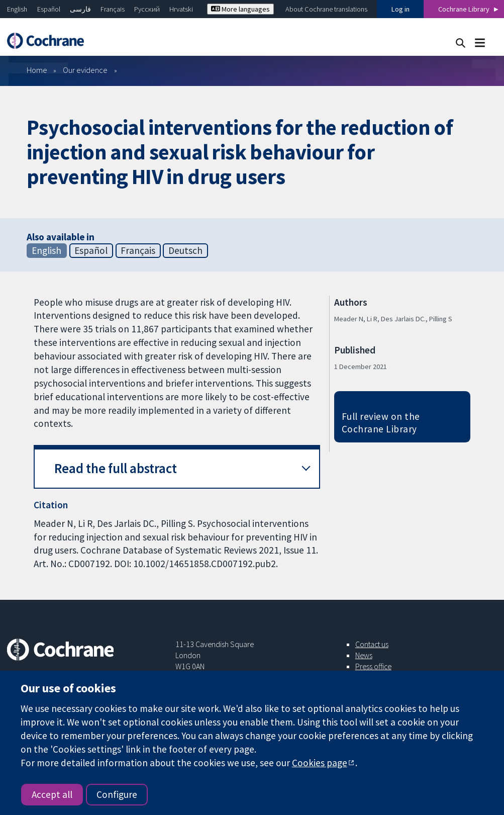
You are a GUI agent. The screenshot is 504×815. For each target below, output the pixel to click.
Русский (147, 9)
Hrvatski (181, 9)
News (364, 655)
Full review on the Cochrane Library (381, 423)
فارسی (80, 9)
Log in (400, 9)
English (17, 9)
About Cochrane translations (326, 9)
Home (37, 70)
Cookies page (320, 763)
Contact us (372, 644)
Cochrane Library (464, 9)
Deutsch (185, 250)
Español (49, 9)
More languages (240, 9)
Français (113, 9)
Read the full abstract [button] (116, 468)
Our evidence (85, 70)
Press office (373, 666)
